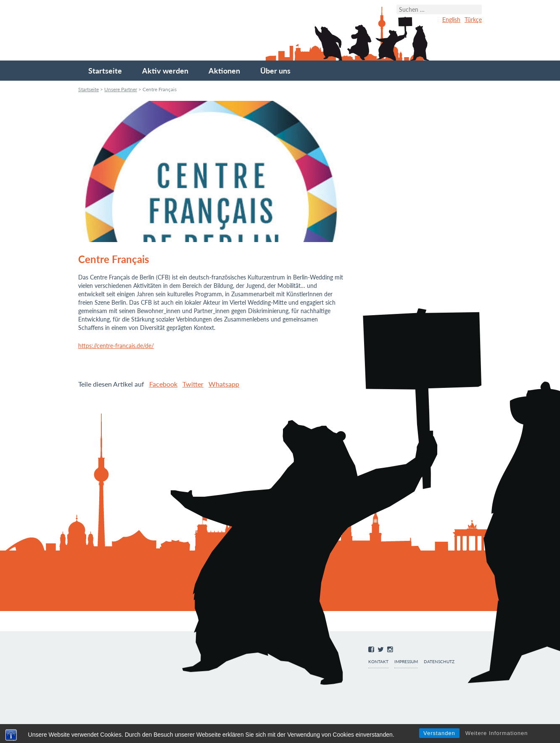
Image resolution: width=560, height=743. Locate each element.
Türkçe (473, 20)
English (451, 20)
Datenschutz (439, 662)
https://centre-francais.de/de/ (116, 346)
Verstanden (439, 733)
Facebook (163, 384)
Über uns (275, 71)
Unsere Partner (121, 89)
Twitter (193, 384)
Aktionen (224, 71)
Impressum (406, 662)
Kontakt (378, 662)
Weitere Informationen (497, 733)
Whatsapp (224, 384)
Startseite (105, 71)
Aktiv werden (165, 71)
